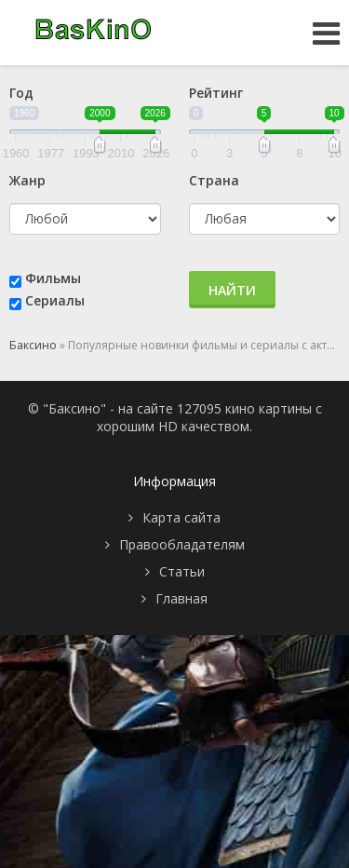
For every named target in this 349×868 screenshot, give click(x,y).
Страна (214, 180)
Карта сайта (181, 517)
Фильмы (53, 278)
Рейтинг (216, 93)
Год (21, 93)
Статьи (182, 571)
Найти (232, 290)
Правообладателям (182, 544)
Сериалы (55, 300)
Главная (181, 598)
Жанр (27, 180)
